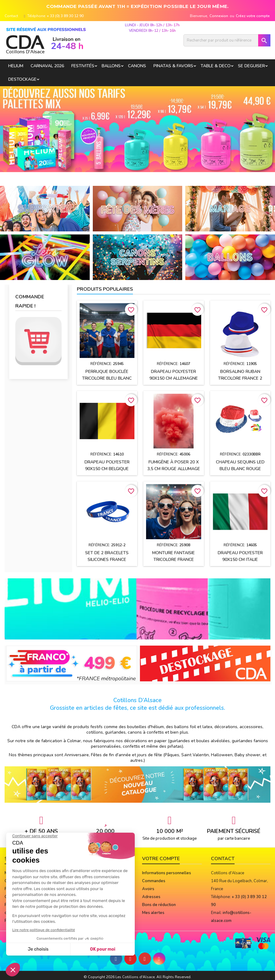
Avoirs (148, 889)
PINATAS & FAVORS (173, 66)
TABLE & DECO (216, 66)
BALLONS (111, 66)
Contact (11, 16)
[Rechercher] (227, 40)
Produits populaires (105, 289)
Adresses (151, 897)
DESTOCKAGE (22, 79)
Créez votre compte (253, 16)
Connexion (219, 16)
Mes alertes (153, 913)
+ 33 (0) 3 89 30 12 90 (65, 16)
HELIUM (16, 66)
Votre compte (161, 859)
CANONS (137, 66)
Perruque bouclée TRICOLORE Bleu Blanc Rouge (107, 378)
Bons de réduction (159, 905)
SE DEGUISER (251, 66)
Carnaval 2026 (47, 66)
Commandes (154, 881)
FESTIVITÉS (83, 66)
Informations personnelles (167, 873)
